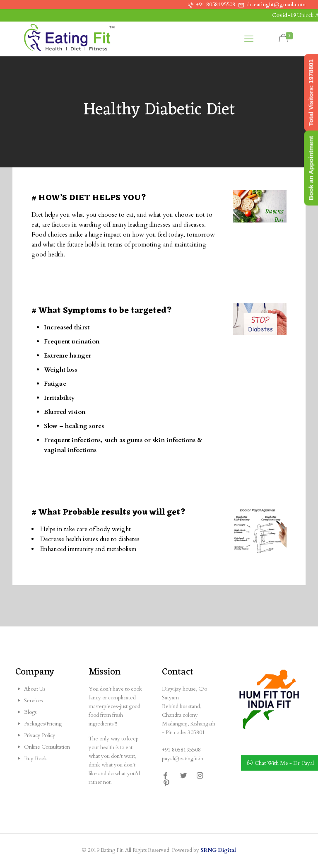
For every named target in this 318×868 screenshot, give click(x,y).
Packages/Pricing (43, 724)
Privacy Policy (40, 735)
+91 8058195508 (216, 4)
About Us (35, 689)
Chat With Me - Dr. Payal (284, 763)
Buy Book (36, 759)
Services (33, 701)
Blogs (30, 712)
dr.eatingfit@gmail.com (276, 4)
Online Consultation (47, 747)
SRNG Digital (218, 850)
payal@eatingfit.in (183, 759)
